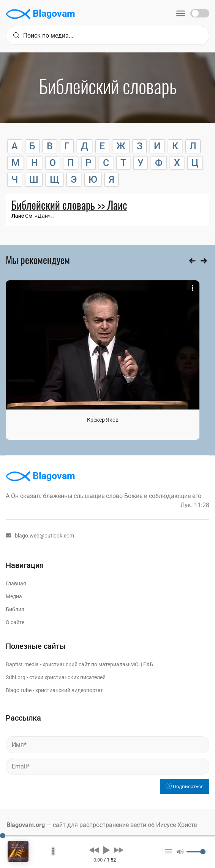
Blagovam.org (26, 825)
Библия (15, 609)
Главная (16, 583)
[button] (94, 850)
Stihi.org (16, 677)
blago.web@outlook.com (40, 536)
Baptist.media (22, 664)
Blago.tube (19, 690)
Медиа (14, 596)
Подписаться (185, 787)
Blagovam (40, 14)
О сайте (15, 622)
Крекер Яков (103, 420)
